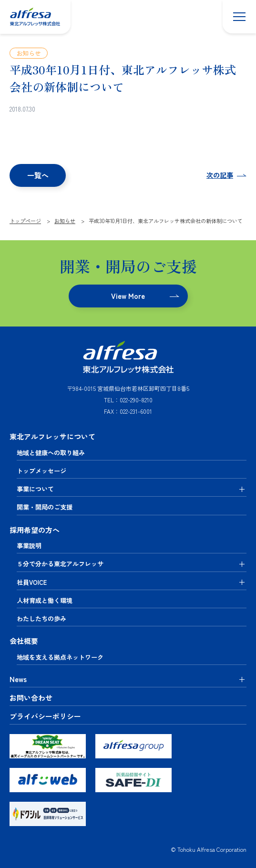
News (18, 679)
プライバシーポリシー (45, 716)
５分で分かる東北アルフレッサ (60, 564)
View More (128, 296)
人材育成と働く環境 (45, 600)
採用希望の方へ (35, 530)
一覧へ (38, 175)
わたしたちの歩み (41, 618)
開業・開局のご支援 (45, 507)
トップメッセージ (41, 471)
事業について (35, 489)
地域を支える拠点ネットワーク (60, 657)
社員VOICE (32, 582)
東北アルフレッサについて (52, 436)
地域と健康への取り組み (51, 453)
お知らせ (29, 53)
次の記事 (220, 175)
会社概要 (24, 641)
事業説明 (29, 546)
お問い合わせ (31, 698)
